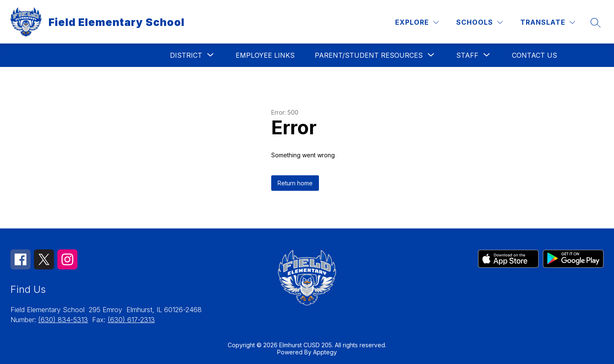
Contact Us (534, 55)
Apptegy (325, 352)
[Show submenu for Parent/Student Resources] (369, 55)
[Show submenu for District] (186, 55)
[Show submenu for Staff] (467, 55)
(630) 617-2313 (131, 320)
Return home (295, 183)
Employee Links (265, 55)
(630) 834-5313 (63, 320)
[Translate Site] (548, 22)
